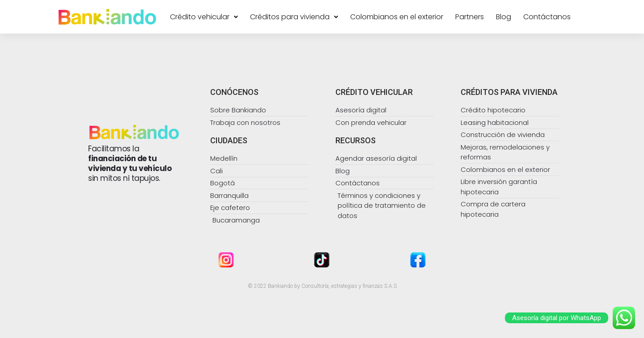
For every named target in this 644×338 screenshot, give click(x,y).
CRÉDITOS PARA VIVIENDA (509, 92)
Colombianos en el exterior (397, 17)
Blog (504, 17)
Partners (470, 17)
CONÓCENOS (234, 92)
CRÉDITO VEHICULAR (374, 92)
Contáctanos (547, 17)
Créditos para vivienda (294, 17)
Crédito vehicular (204, 17)
